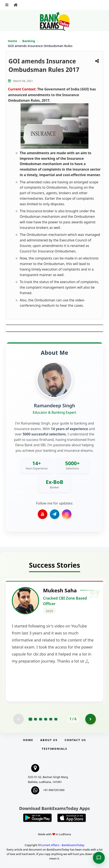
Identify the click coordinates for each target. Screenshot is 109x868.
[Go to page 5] (51, 719)
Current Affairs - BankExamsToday (62, 845)
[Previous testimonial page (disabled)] (18, 719)
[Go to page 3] (41, 719)
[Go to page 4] (46, 719)
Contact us (75, 740)
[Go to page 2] (35, 719)
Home (13, 41)
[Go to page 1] (30, 719)
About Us (49, 740)
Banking (29, 41)
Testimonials (54, 749)
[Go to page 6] (56, 719)
